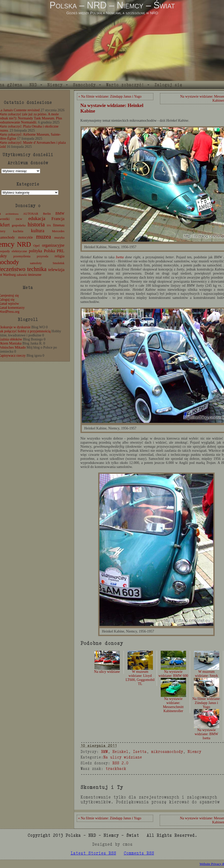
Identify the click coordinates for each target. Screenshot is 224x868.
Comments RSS (139, 853)
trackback (116, 768)
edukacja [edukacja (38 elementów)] (37, 218)
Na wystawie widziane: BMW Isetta (207, 728)
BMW (104, 752)
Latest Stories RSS (93, 853)
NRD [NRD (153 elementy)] (24, 245)
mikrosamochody (167, 752)
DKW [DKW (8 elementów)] (19, 219)
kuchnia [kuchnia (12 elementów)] (18, 231)
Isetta (120, 257)
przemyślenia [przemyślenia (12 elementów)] (22, 256)
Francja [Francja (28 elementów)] (58, 219)
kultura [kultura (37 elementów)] (38, 231)
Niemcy (55, 85)
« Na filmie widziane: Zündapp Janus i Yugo (110, 96)
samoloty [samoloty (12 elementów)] (36, 263)
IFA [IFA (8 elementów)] (49, 225)
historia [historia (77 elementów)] (36, 224)
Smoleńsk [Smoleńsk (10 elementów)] (59, 263)
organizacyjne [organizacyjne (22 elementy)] (53, 245)
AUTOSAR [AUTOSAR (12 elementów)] (31, 214)
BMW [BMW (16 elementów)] (60, 213)
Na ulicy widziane (123, 757)
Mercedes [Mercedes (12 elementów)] (58, 231)
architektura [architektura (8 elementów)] (12, 214)
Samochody (84, 85)
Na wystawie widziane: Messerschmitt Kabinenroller (173, 699)
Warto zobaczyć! (125, 85)
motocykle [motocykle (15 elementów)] (25, 237)
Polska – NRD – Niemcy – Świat (112, 5)
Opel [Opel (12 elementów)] (37, 246)
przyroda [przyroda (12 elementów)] (43, 256)
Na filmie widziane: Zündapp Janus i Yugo (206, 697)
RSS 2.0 (120, 763)
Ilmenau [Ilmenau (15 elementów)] (59, 225)
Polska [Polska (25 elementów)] (49, 251)
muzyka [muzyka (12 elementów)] (59, 238)
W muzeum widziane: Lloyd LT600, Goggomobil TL (140, 672)
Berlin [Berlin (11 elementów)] (47, 214)
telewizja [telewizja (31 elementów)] (56, 269)
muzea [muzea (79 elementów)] (44, 237)
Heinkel (120, 752)
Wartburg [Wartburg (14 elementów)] (9, 275)
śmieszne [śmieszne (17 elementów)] (35, 275)
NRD (33, 85)
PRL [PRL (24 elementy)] (61, 251)
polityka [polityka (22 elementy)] (35, 251)
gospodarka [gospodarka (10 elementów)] (19, 225)
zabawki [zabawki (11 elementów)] (22, 275)
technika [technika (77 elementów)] (37, 269)
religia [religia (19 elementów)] (60, 256)
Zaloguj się (168, 85)
